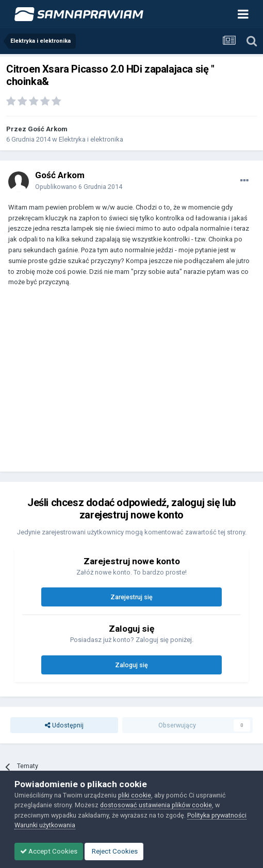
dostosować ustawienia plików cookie (156, 805)
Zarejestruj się (131, 597)
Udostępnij (64, 725)
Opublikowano (79, 187)
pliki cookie (135, 795)
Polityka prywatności (217, 815)
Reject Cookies (114, 851)
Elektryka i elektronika (91, 139)
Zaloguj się (131, 665)
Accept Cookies (49, 851)
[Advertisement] (129, 384)
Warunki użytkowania (45, 825)
